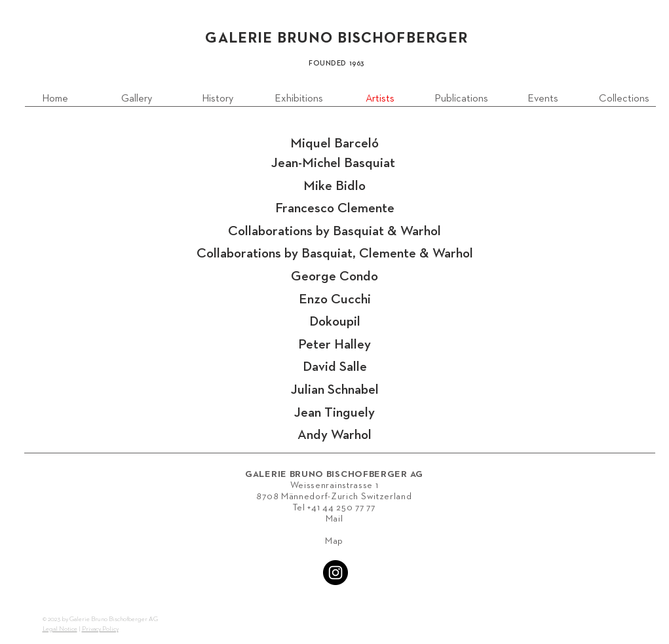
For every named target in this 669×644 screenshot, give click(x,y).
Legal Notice (60, 629)
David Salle (335, 367)
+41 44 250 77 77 (341, 508)
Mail (334, 519)
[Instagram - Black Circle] (335, 573)
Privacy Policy (100, 629)
